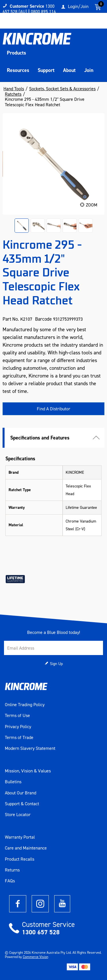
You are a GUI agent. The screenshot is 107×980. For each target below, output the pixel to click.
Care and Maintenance (26, 848)
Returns (12, 870)
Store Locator (18, 815)
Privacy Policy (18, 727)
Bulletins (13, 782)
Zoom (92, 205)
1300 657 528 (41, 932)
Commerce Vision (36, 957)
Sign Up (56, 664)
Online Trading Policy (25, 705)
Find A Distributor (53, 409)
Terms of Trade (19, 738)
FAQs (10, 881)
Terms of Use (17, 716)
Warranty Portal (20, 837)
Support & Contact (22, 804)
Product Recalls (20, 859)
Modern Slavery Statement (30, 748)
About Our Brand (21, 793)
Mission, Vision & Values (28, 771)
